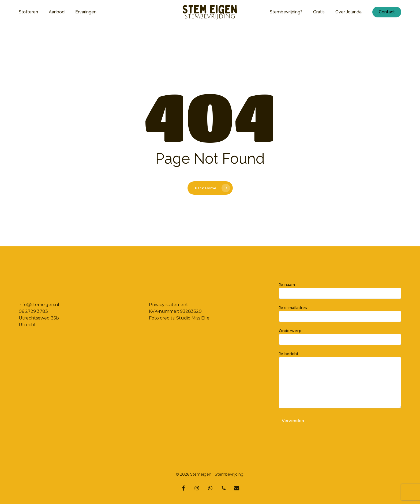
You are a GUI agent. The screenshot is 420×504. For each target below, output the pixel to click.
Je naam (340, 291)
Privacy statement (168, 305)
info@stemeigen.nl (39, 305)
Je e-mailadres (340, 314)
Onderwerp (340, 337)
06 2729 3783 (33, 311)
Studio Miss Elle (193, 318)
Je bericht (340, 381)
